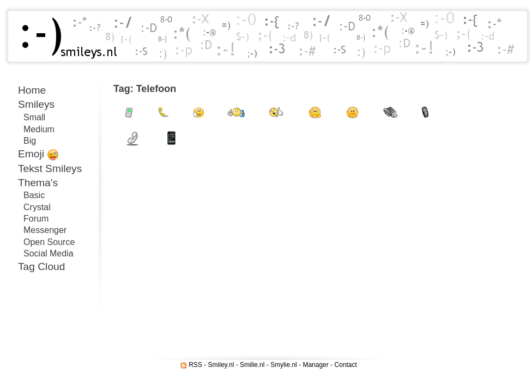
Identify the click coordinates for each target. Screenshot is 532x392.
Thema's (38, 183)
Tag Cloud (41, 267)
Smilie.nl (252, 365)
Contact (345, 365)
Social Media (49, 253)
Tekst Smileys (50, 169)
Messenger (45, 230)
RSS (195, 365)
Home (32, 90)
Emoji (38, 154)
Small (34, 117)
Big (30, 141)
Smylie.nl (284, 365)
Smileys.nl (65, 36)
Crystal (37, 207)
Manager (315, 365)
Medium (39, 129)
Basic (34, 195)
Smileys (36, 104)
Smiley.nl (221, 365)
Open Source (49, 242)
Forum (36, 219)
